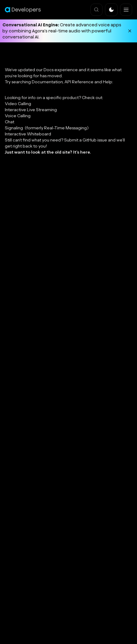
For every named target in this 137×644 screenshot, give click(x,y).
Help (108, 82)
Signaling (47, 128)
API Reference (79, 82)
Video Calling (18, 104)
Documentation (47, 82)
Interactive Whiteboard (28, 134)
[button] (111, 10)
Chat (10, 122)
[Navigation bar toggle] (126, 10)
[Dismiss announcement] (130, 31)
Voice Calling (18, 116)
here (85, 152)
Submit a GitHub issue (86, 140)
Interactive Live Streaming (31, 110)
